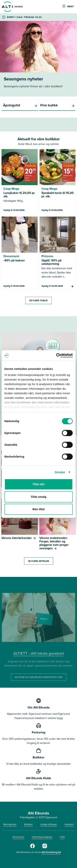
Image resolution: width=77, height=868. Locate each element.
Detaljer (60, 472)
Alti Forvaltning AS (51, 852)
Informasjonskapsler (42, 837)
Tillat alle (39, 484)
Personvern (18, 837)
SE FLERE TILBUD (38, 300)
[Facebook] (33, 847)
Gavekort (69, 824)
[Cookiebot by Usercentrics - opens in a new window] (56, 356)
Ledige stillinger (49, 824)
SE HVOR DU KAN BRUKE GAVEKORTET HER (39, 677)
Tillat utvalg (38, 497)
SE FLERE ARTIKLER (39, 561)
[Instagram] (45, 847)
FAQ (62, 837)
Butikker (28, 824)
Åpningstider (10, 824)
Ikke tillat (38, 509)
